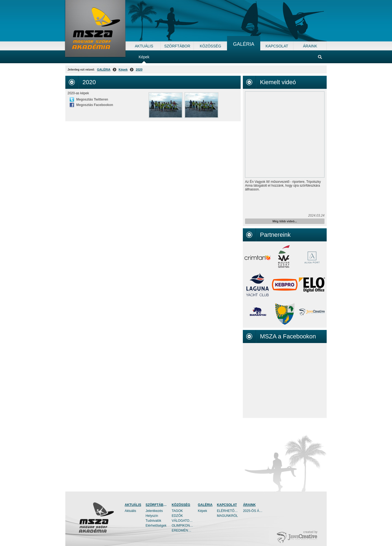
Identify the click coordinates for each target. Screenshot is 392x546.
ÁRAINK (249, 505)
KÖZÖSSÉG (181, 505)
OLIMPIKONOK (183, 526)
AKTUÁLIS (133, 505)
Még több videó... (285, 221)
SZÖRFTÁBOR (157, 505)
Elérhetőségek (156, 526)
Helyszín (152, 516)
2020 (139, 69)
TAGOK (177, 511)
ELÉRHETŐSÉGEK (228, 511)
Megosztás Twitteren (92, 99)
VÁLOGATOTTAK (183, 521)
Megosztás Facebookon (95, 105)
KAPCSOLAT (227, 505)
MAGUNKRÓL (227, 516)
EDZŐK (177, 516)
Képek (123, 69)
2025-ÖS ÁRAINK (254, 511)
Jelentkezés (154, 511)
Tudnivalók (154, 521)
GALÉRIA (104, 69)
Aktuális (130, 511)
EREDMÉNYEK (183, 530)
